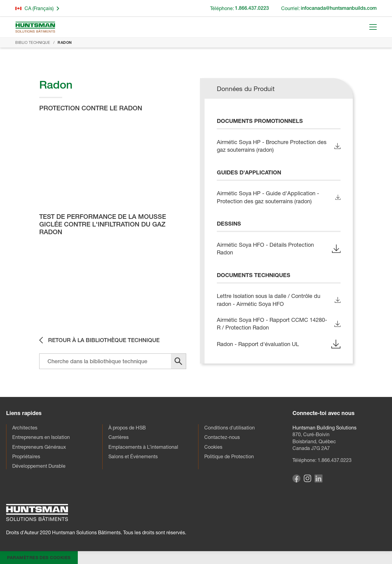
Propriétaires (26, 456)
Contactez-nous (222, 437)
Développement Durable (39, 466)
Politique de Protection (229, 456)
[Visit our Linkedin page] (318, 481)
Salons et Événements (133, 456)
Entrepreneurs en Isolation (41, 437)
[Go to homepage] (35, 27)
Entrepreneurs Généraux (39, 447)
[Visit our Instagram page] (307, 480)
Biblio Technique (33, 42)
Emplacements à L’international (143, 447)
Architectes (25, 428)
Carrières (119, 437)
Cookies (213, 447)
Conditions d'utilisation (230, 428)
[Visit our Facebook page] (296, 481)
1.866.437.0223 (335, 460)
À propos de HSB (127, 428)
